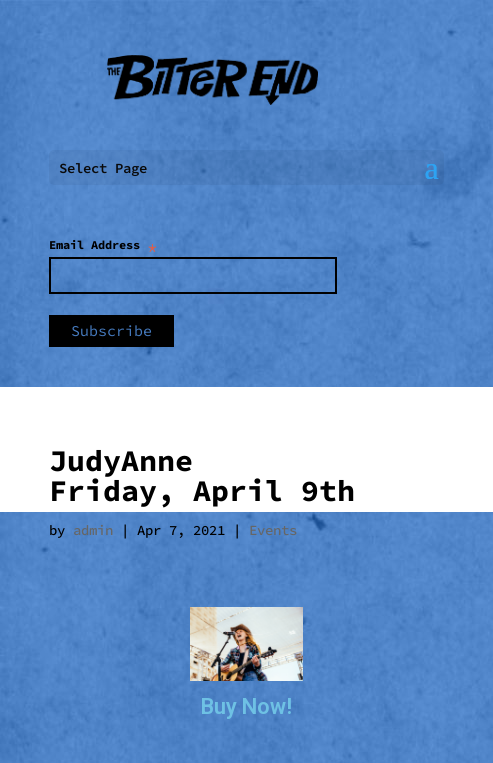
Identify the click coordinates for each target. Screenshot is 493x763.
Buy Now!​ (246, 706)
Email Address (103, 245)
